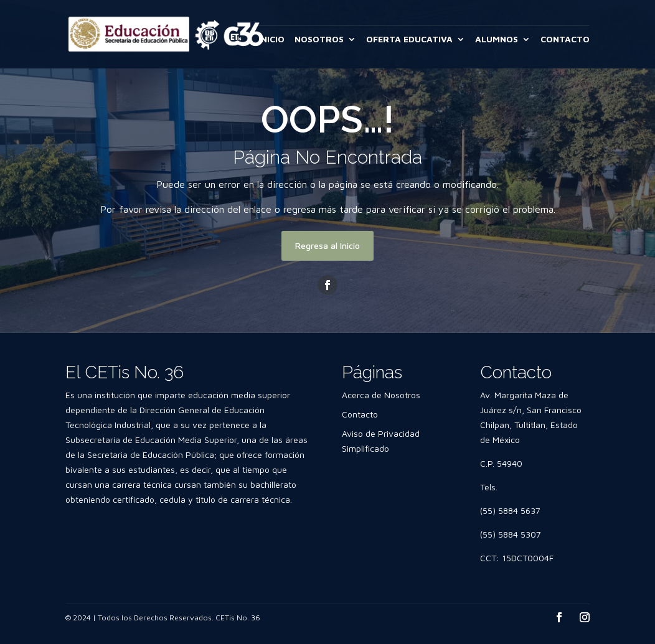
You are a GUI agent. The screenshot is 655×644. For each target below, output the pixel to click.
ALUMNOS (497, 40)
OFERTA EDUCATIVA (409, 40)
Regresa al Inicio (327, 245)
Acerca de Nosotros (381, 395)
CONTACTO (565, 40)
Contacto (360, 414)
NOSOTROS (319, 40)
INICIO (271, 40)
